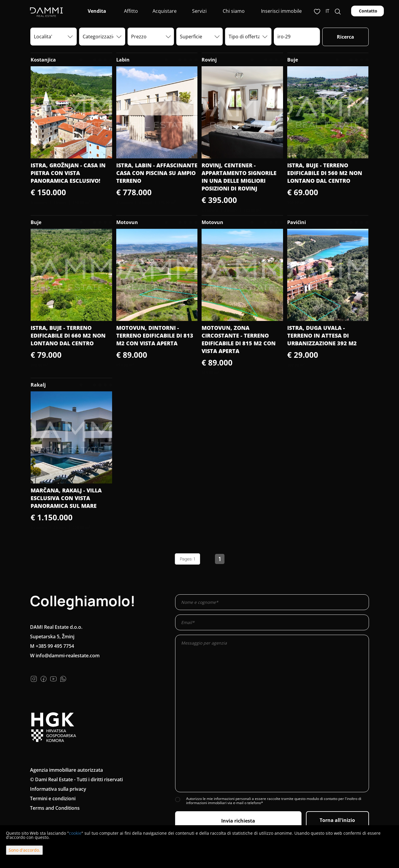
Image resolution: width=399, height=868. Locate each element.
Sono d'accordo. (24, 850)
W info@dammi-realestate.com (65, 656)
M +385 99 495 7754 (52, 646)
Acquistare (165, 11)
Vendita (96, 11)
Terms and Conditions (55, 808)
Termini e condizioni (53, 798)
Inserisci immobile (281, 11)
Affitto (130, 11)
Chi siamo (233, 11)
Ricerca (345, 37)
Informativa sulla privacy (58, 789)
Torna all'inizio (337, 820)
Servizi (199, 11)
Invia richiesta (238, 821)
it (327, 11)
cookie (75, 833)
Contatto (367, 11)
